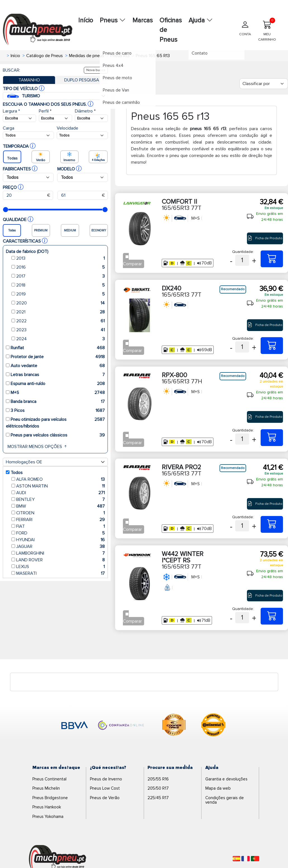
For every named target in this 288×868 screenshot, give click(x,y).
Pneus (113, 20)
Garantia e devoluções (226, 779)
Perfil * (45, 111)
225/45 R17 (158, 798)
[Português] (255, 859)
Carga (9, 128)
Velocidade (67, 128)
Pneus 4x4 (116, 69)
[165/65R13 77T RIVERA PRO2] (272, 524)
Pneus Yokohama (48, 817)
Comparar (132, 264)
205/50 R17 (158, 788)
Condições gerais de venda (225, 800)
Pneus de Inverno (106, 779)
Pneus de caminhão (124, 105)
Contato (202, 56)
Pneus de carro (120, 56)
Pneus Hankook (47, 807)
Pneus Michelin (46, 788)
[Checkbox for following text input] (127, 257)
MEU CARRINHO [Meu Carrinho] (267, 30)
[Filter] (264, 84)
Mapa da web (218, 788)
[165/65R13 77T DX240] (272, 346)
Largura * (11, 111)
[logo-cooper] (174, 726)
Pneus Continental (49, 779)
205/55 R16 (158, 779)
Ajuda (201, 20)
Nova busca (96, 70)
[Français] (246, 859)
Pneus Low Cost (105, 788)
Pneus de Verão (105, 798)
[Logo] (58, 858)
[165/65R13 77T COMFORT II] (272, 259)
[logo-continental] (213, 726)
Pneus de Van (119, 93)
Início (86, 20)
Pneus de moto (120, 81)
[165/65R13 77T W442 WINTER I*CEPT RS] (272, 616)
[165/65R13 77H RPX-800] (272, 438)
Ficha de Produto (265, 238)
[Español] (236, 859)
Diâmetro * (85, 111)
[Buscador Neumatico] (19, 118)
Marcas (143, 20)
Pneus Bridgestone (50, 798)
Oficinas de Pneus (171, 30)
